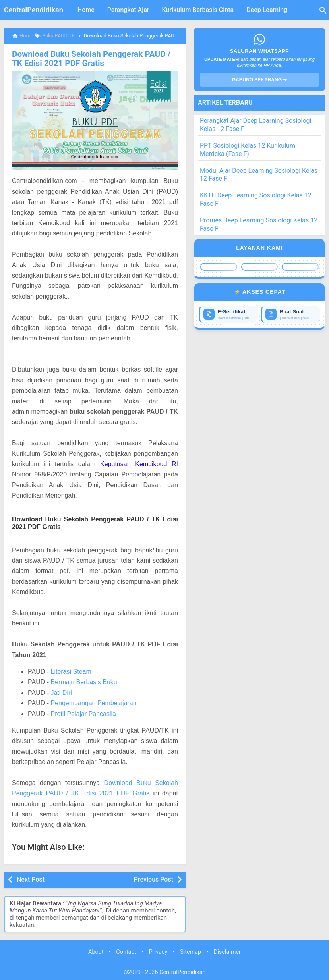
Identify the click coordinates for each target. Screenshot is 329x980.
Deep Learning (267, 10)
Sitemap (191, 951)
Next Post (31, 879)
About (96, 951)
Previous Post (154, 879)
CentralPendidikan (34, 10)
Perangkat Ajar (128, 10)
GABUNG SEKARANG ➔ (260, 80)
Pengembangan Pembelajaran (93, 703)
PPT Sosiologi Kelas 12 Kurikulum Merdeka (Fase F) (248, 150)
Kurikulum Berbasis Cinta (198, 10)
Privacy (158, 951)
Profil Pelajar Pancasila (83, 713)
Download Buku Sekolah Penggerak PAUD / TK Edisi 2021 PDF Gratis (95, 58)
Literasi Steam (71, 671)
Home (86, 10)
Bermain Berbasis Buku (84, 682)
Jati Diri (61, 692)
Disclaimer (227, 951)
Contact (126, 951)
